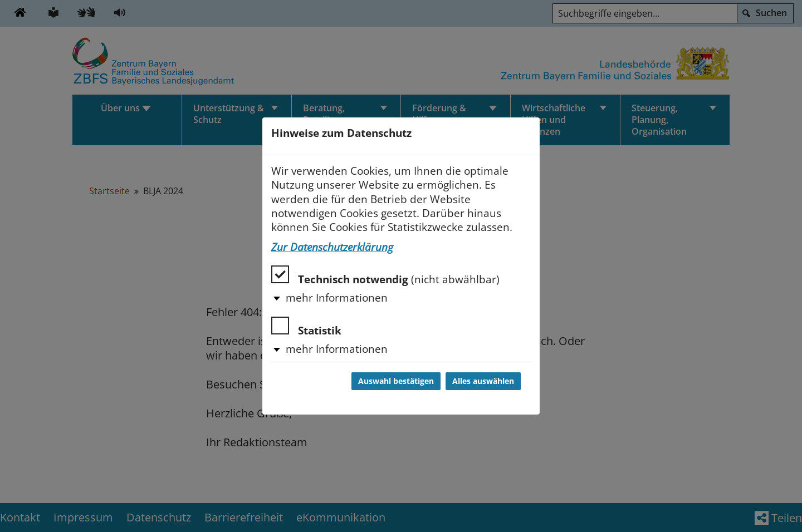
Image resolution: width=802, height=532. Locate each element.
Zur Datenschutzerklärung (332, 247)
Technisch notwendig (385, 276)
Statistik (306, 327)
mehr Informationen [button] (337, 298)
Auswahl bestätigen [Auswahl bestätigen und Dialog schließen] (396, 381)
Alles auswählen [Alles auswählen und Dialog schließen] (483, 381)
